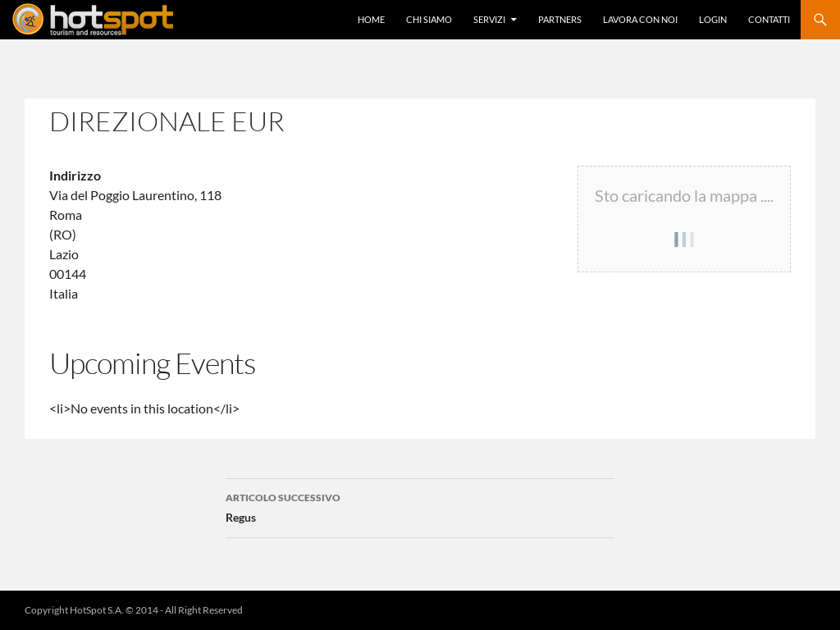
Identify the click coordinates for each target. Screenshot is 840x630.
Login (713, 19)
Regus (420, 506)
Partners (560, 19)
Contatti (769, 19)
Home (371, 19)
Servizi (489, 19)
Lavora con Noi (640, 19)
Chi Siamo (429, 19)
